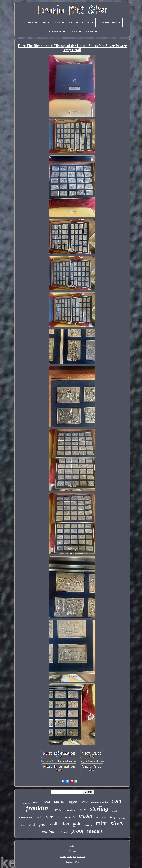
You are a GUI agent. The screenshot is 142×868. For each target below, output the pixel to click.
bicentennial (25, 817)
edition (48, 832)
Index (72, 846)
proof (77, 831)
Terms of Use (72, 862)
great (43, 825)
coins (59, 801)
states (89, 825)
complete (69, 817)
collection (60, 824)
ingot (46, 801)
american (71, 810)
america (115, 811)
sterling (99, 808)
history (57, 810)
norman (26, 803)
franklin (37, 808)
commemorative (100, 802)
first (58, 818)
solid (32, 825)
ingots (72, 801)
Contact (72, 851)
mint (101, 823)
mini (83, 810)
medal (86, 816)
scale (84, 802)
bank (39, 817)
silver (118, 823)
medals (95, 831)
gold (77, 824)
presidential (101, 818)
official (63, 832)
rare (49, 817)
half (113, 817)
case (35, 802)
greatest (122, 818)
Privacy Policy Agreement (72, 856)
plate (22, 825)
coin (117, 801)
